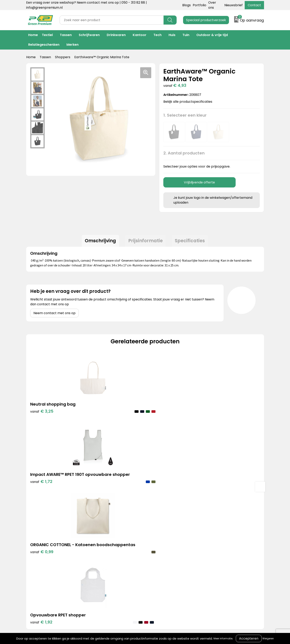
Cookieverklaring (209, 539)
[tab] (99, 242)
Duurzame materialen (106, 551)
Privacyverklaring (210, 545)
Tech (157, 35)
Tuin (186, 35)
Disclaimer (204, 551)
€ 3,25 (42, 413)
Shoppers (63, 57)
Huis (172, 35)
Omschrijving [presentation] (99, 242)
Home (33, 35)
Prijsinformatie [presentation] (146, 242)
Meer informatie (223, 638)
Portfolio (199, 5)
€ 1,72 (101, 425)
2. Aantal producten (184, 153)
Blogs (186, 5)
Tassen (66, 35)
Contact (254, 5)
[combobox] (112, 20)
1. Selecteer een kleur (185, 115)
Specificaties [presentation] (192, 242)
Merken (72, 45)
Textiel (47, 35)
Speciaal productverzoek (206, 20)
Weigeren (268, 638)
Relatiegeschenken (44, 45)
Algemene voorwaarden (215, 532)
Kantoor (140, 35)
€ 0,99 (161, 425)
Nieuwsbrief (234, 5)
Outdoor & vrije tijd (212, 35)
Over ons (150, 539)
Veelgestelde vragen (159, 551)
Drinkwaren (116, 35)
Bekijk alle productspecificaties (189, 102)
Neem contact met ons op (54, 315)
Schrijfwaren (89, 35)
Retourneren (152, 545)
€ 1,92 (220, 419)
